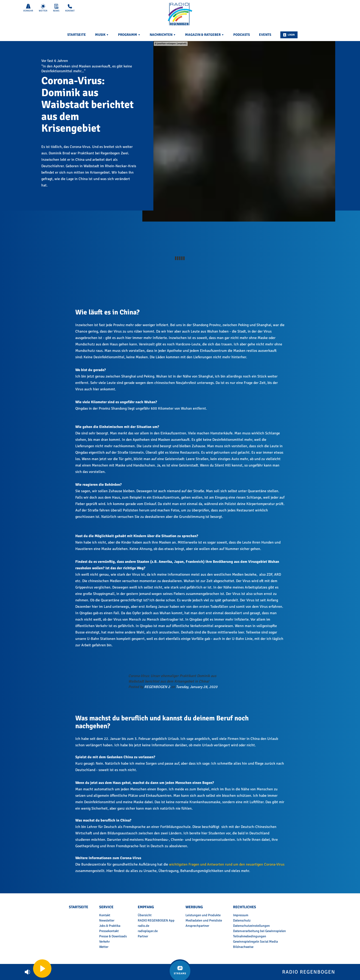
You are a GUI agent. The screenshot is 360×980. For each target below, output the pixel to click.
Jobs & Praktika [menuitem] (110, 926)
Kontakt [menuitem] (105, 915)
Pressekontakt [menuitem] (109, 931)
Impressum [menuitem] (241, 915)
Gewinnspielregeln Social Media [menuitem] (255, 941)
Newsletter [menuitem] (107, 920)
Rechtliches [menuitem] (245, 907)
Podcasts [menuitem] (242, 35)
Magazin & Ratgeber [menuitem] (205, 35)
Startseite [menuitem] (77, 35)
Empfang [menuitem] (146, 907)
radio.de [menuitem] (143, 926)
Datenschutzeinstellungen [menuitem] (251, 926)
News (56, 8)
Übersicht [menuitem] (145, 915)
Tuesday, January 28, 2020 (197, 687)
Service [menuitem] (106, 907)
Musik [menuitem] (102, 35)
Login (289, 35)
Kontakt (70, 8)
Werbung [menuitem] (194, 907)
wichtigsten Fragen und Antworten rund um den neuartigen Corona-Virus (227, 864)
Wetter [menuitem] (104, 947)
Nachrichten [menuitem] (163, 35)
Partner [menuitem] (143, 936)
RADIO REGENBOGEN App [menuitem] (156, 920)
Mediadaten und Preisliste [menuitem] (204, 920)
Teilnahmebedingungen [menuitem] (250, 936)
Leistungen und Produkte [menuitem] (203, 915)
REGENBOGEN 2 (157, 687)
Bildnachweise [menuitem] (243, 947)
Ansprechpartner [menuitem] (197, 926)
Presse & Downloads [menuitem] (113, 936)
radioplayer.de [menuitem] (148, 931)
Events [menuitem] (265, 35)
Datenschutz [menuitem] (242, 920)
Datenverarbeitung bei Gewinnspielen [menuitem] (259, 931)
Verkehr (28, 8)
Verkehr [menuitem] (104, 941)
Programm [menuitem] (129, 35)
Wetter (43, 8)
